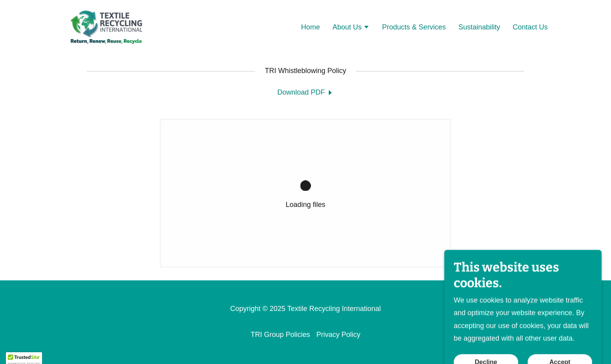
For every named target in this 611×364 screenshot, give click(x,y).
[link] (106, 26)
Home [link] (311, 27)
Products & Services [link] (414, 27)
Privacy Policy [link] (339, 335)
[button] (351, 28)
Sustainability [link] (479, 27)
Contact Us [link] (530, 27)
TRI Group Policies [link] (280, 335)
